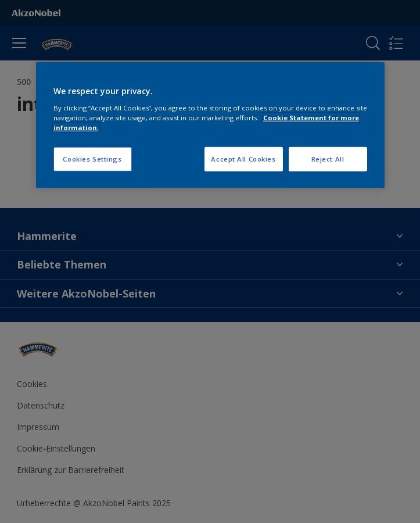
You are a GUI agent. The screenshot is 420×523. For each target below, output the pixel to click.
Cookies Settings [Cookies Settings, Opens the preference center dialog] (92, 159)
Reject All (328, 159)
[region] (210, 125)
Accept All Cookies (243, 159)
